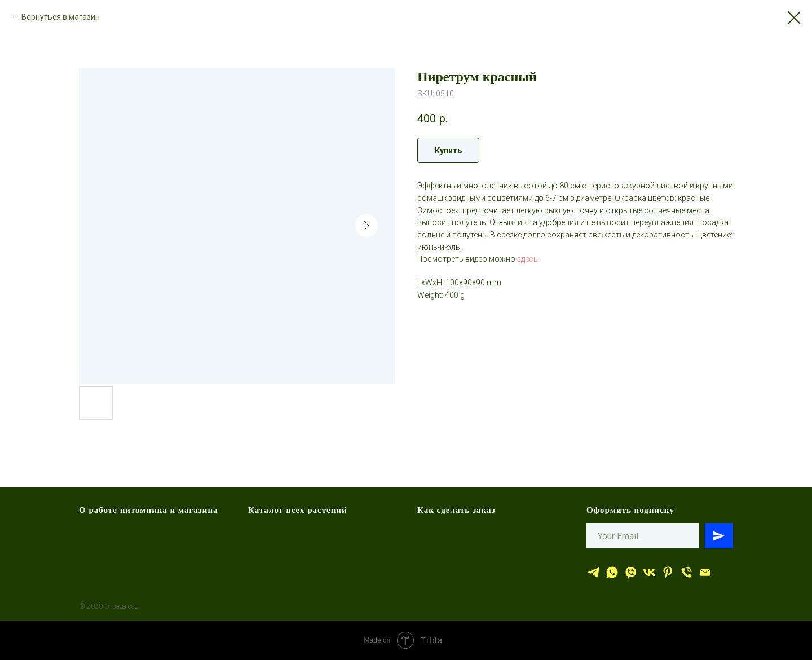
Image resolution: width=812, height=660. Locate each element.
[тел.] (687, 572)
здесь (528, 259)
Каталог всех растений (298, 510)
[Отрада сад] (593, 572)
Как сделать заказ (456, 510)
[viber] (631, 572)
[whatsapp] (612, 572)
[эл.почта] (705, 572)
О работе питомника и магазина (149, 510)
